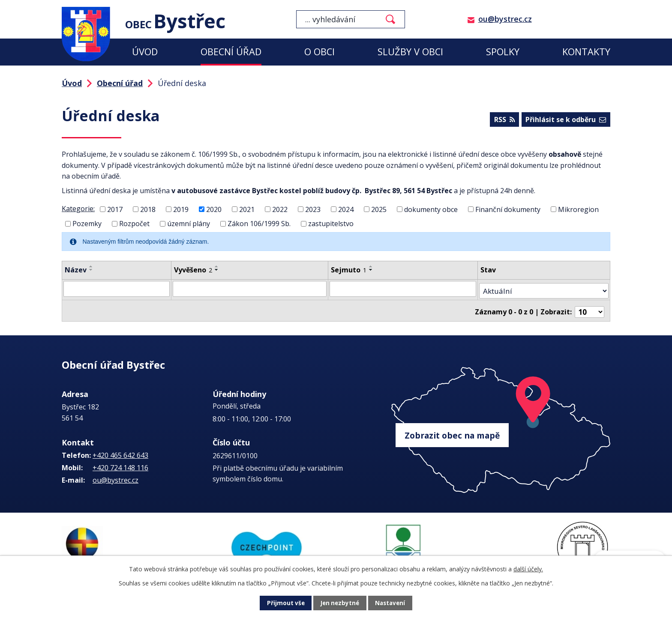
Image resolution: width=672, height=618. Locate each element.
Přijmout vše (285, 603)
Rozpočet (134, 224)
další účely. (528, 569)
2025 (379, 209)
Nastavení (391, 603)
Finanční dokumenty (508, 209)
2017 (115, 209)
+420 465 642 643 (120, 454)
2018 (148, 209)
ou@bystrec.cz (505, 19)
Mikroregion (578, 209)
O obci (319, 52)
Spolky (503, 52)
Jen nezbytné (340, 603)
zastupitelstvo (331, 224)
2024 (346, 209)
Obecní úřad (231, 52)
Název (76, 270)
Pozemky (87, 224)
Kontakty (586, 52)
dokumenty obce (431, 209)
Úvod (145, 52)
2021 (247, 209)
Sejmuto (353, 270)
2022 (280, 209)
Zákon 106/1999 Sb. (259, 224)
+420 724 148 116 (120, 467)
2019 (181, 209)
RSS (503, 120)
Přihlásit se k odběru (566, 120)
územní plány (189, 224)
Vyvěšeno (195, 270)
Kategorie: (78, 209)
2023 (313, 209)
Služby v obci (410, 52)
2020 (214, 209)
